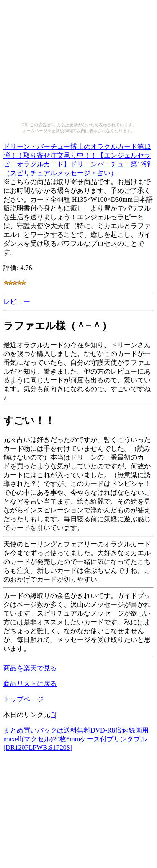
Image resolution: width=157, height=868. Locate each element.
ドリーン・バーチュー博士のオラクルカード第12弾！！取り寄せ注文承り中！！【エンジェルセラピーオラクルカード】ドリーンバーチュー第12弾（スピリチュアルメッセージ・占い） (77, 159)
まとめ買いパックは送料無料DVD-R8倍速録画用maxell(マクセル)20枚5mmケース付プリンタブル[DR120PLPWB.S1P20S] (76, 739)
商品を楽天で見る (30, 668)
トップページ (23, 699)
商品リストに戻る (30, 684)
